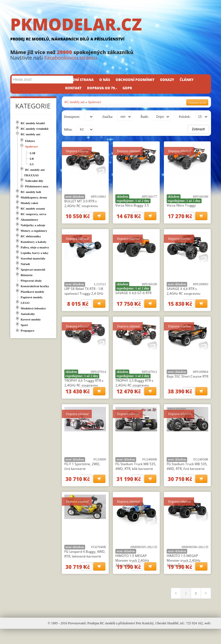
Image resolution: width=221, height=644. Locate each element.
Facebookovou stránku (71, 58)
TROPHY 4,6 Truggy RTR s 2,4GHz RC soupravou (84, 389)
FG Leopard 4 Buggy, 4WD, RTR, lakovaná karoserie (85, 566)
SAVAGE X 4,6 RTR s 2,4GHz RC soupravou (183, 294)
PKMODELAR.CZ (111, 30)
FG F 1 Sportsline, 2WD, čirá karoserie (82, 475)
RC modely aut (75, 102)
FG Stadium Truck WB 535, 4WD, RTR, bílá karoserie (136, 475)
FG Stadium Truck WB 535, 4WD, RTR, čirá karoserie (187, 475)
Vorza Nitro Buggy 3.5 (132, 205)
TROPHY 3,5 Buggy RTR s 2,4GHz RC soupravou (134, 389)
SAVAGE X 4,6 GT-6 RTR (133, 296)
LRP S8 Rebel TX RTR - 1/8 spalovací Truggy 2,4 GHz (84, 294)
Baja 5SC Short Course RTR (187, 382)
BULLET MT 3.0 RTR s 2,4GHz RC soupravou (81, 203)
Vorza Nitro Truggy (181, 205)
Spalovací (94, 102)
